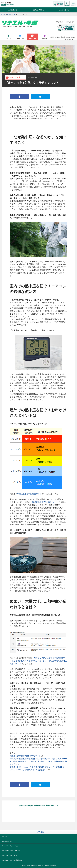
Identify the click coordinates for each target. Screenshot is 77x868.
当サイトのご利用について (10, 855)
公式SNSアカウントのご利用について (13, 860)
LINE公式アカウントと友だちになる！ (38, 815)
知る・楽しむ (11, 14)
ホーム (3, 14)
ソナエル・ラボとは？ (65, 22)
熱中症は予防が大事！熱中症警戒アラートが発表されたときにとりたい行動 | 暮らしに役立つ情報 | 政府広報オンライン (38, 661)
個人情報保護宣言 (7, 841)
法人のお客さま (64, 10)
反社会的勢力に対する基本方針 (11, 851)
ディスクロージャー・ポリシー (11, 846)
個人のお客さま (39, 10)
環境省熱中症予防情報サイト (30, 494)
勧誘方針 (4, 836)
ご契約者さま (13, 10)
